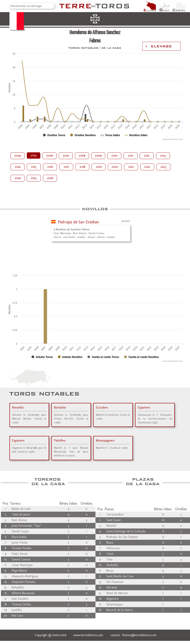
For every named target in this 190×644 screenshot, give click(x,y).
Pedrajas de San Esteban (79, 222)
